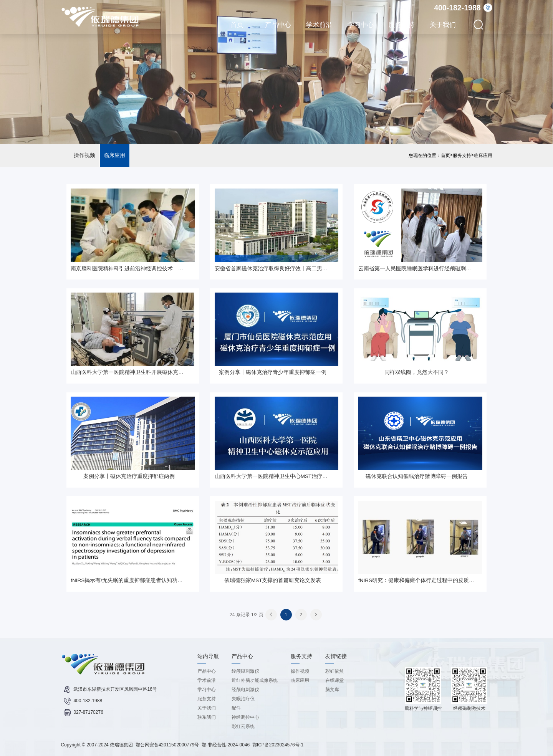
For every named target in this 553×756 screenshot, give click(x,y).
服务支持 (402, 25)
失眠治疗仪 (243, 699)
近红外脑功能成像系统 (255, 680)
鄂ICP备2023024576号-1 (278, 745)
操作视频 (84, 155)
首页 (237, 25)
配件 (236, 708)
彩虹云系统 (243, 726)
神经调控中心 (245, 717)
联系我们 (207, 717)
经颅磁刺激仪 (245, 671)
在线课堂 (334, 680)
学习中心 (361, 25)
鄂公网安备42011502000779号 (167, 745)
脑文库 (332, 690)
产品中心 (278, 25)
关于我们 (443, 25)
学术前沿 (319, 25)
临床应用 (114, 155)
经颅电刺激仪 (245, 690)
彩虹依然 (334, 671)
